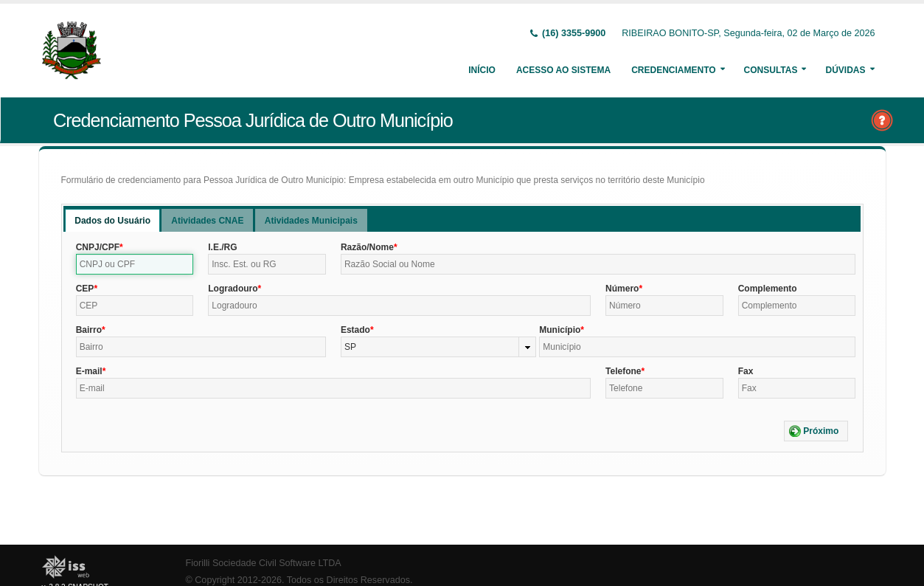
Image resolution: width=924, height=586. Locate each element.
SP (350, 347)
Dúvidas (845, 70)
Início (482, 70)
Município (560, 330)
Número (622, 289)
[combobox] (438, 347)
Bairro (89, 330)
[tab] (112, 220)
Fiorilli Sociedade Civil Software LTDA (264, 563)
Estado (355, 330)
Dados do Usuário (112, 221)
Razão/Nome (367, 247)
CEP (85, 289)
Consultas (771, 70)
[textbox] (135, 264)
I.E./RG (222, 247)
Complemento (768, 289)
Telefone (623, 371)
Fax (746, 371)
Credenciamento (673, 70)
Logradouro (233, 289)
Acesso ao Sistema (563, 70)
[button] (816, 431)
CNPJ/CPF (98, 247)
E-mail (89, 371)
